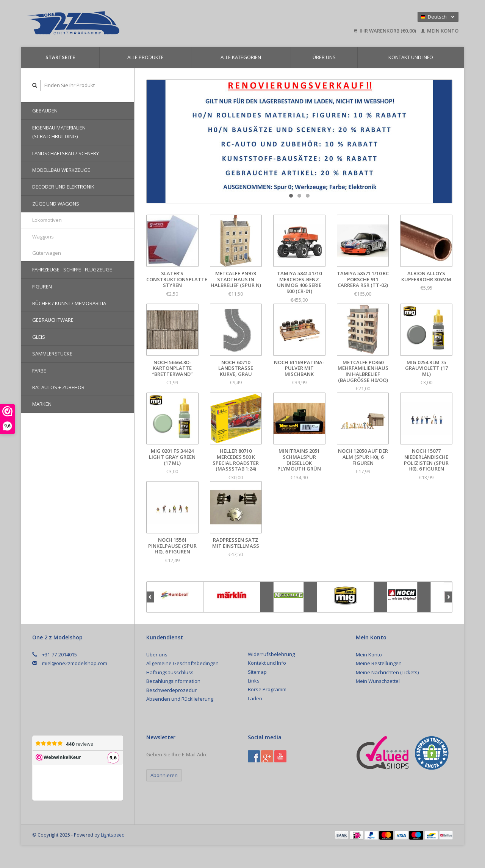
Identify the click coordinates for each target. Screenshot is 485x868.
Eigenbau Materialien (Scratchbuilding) (59, 132)
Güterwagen (47, 253)
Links (254, 681)
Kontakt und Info (411, 57)
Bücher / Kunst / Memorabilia (69, 303)
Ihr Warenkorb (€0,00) (385, 31)
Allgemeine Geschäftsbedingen (182, 663)
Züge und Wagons (56, 204)
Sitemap (257, 672)
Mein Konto (440, 31)
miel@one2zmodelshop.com (75, 663)
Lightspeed (113, 835)
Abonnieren (164, 775)
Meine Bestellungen (379, 663)
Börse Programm (267, 689)
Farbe (39, 371)
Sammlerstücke (52, 354)
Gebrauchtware (53, 320)
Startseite (60, 57)
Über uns (324, 57)
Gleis (39, 337)
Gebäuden (45, 111)
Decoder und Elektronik (63, 187)
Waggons (43, 237)
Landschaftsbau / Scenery (66, 153)
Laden (255, 698)
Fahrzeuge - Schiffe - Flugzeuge (72, 270)
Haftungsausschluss (170, 672)
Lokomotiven (47, 220)
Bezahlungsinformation (173, 681)
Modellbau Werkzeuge (61, 170)
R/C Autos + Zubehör (58, 387)
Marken (42, 404)
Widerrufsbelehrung (271, 654)
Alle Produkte (145, 57)
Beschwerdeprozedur (171, 690)
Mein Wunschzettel (378, 681)
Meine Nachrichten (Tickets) (387, 672)
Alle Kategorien (241, 57)
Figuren (42, 287)
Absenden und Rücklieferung (180, 699)
